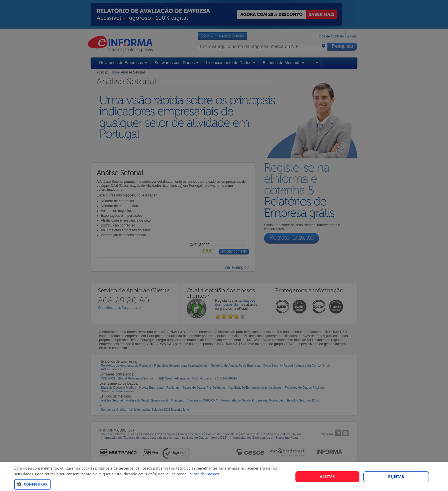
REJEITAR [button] (396, 477)
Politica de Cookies (203, 474)
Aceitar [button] (328, 477)
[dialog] (224, 477)
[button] (150, 484)
